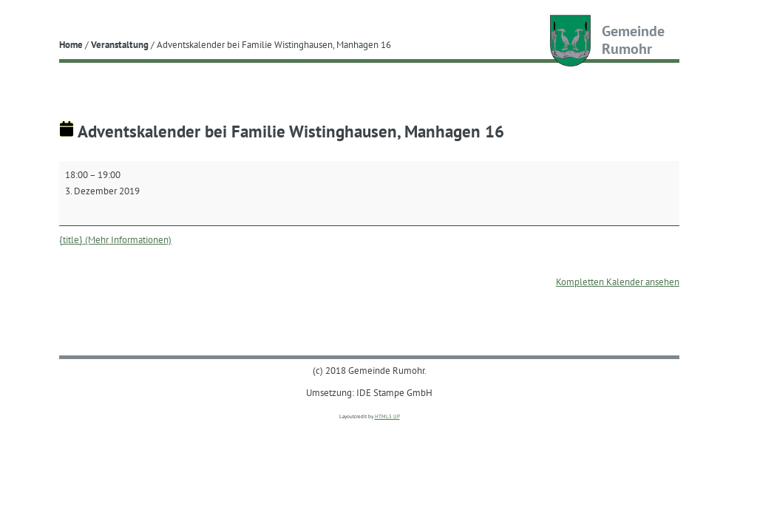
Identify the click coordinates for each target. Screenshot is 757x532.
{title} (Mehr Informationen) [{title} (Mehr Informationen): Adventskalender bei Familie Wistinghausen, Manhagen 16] (115, 239)
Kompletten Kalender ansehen (618, 282)
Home (71, 44)
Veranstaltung (120, 44)
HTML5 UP (387, 416)
